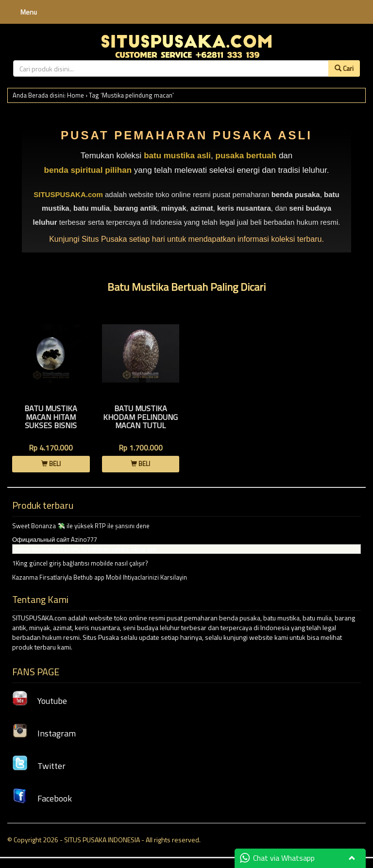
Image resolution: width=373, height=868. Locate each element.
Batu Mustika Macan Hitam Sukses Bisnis (51, 417)
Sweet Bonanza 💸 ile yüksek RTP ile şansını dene (81, 526)
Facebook (42, 798)
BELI (51, 464)
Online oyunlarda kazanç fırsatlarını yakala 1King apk (85, 549)
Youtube (40, 701)
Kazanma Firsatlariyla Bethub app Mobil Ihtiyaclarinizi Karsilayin (100, 577)
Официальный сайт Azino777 (55, 539)
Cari (344, 68)
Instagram (44, 733)
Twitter (39, 766)
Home (76, 95)
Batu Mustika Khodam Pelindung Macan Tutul (140, 417)
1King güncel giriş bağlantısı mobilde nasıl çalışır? (80, 563)
